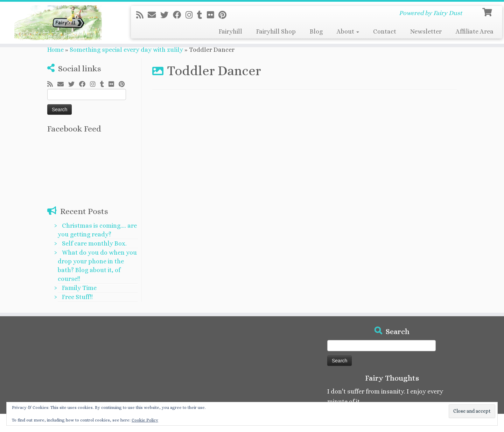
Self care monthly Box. (94, 243)
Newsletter (426, 31)
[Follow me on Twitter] (167, 15)
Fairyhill (230, 31)
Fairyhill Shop (276, 31)
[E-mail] (154, 15)
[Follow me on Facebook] (179, 15)
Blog (316, 31)
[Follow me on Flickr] (213, 15)
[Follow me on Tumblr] (202, 15)
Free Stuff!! (77, 297)
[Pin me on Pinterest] (225, 15)
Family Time (79, 288)
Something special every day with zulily (126, 50)
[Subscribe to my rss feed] (142, 15)
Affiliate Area (475, 31)
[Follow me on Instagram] (191, 15)
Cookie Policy (145, 420)
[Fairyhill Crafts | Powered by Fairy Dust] (58, 23)
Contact (385, 31)
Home (55, 50)
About (348, 31)
